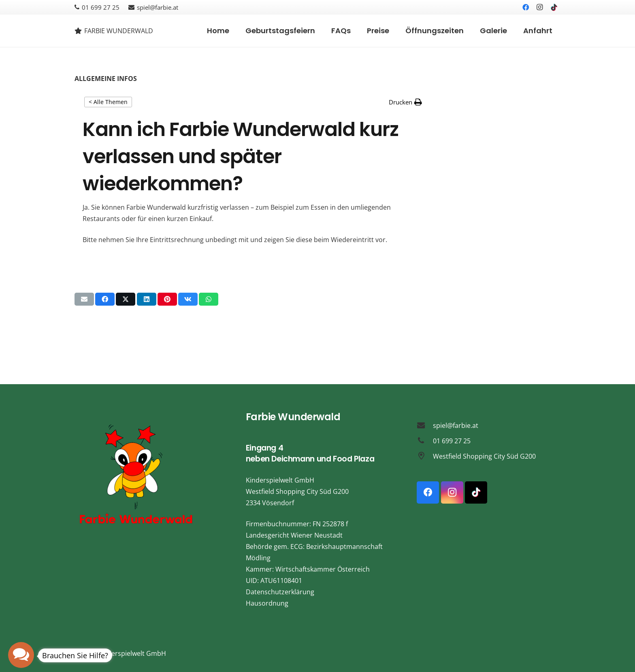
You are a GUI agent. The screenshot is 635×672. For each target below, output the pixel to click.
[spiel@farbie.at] (425, 425)
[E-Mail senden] (84, 299)
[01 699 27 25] (425, 441)
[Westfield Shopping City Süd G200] (425, 456)
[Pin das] (167, 299)
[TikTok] (554, 7)
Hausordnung (267, 603)
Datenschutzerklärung (280, 592)
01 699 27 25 (452, 441)
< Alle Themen (108, 102)
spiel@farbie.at (456, 425)
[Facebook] (526, 7)
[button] (405, 102)
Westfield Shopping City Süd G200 (484, 456)
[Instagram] (540, 7)
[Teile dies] (105, 299)
